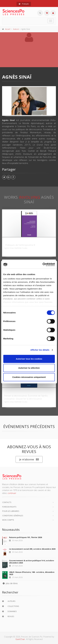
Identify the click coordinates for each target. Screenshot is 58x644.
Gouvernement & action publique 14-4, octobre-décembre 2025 (32, 562)
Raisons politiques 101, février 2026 (25, 537)
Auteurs (16, 29)
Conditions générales (13, 516)
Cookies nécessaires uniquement (29, 377)
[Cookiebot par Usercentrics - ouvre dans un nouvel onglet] (42, 264)
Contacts (7, 502)
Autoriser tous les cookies (29, 359)
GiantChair (20, 639)
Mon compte (8, 520)
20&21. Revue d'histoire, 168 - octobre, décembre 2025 (32, 573)
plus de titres (10, 583)
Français (24, 4)
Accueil (8, 29)
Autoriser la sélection (29, 368)
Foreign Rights (9, 507)
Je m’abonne (29, 459)
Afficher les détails (40, 350)
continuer (12, 493)
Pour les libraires (11, 511)
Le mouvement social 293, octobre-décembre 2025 (32, 549)
